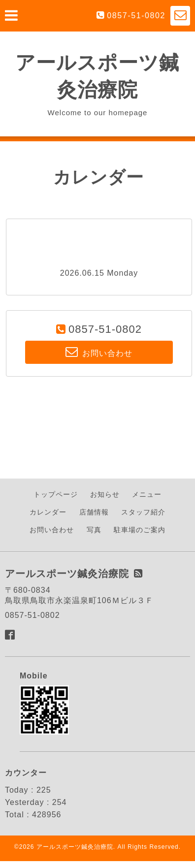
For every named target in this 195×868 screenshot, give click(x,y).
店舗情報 (94, 512)
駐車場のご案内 (140, 530)
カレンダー (48, 512)
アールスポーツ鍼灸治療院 (75, 847)
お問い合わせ (52, 530)
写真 (94, 530)
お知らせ (105, 494)
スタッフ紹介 (143, 512)
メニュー (147, 494)
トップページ (56, 494)
